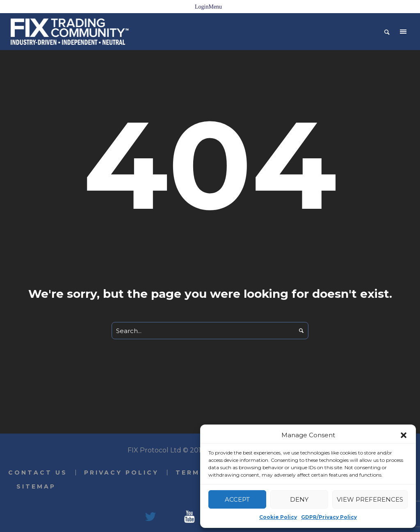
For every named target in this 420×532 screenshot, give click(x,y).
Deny (299, 499)
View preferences (370, 499)
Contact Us (38, 473)
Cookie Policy (278, 517)
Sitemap (36, 486)
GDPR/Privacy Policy (329, 517)
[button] (404, 435)
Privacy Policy (121, 473)
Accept (237, 499)
